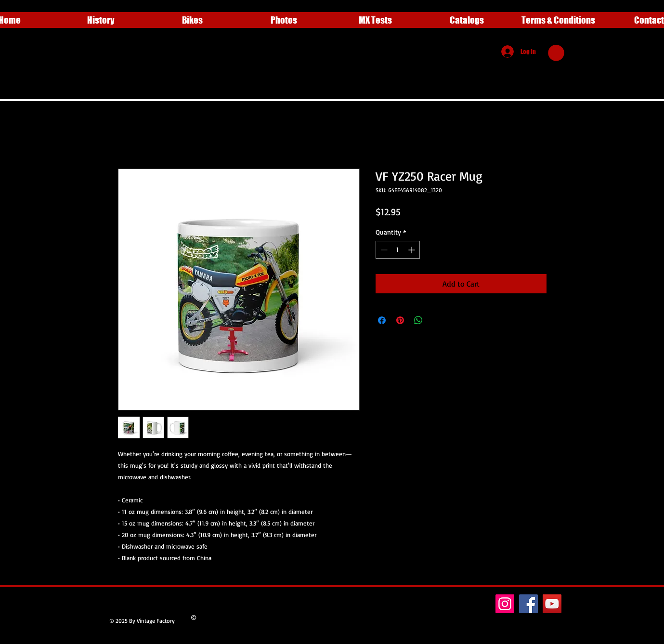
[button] (556, 53)
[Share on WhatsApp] (418, 320)
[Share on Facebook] (382, 320)
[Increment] (412, 250)
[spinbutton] (398, 250)
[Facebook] (528, 604)
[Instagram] (505, 604)
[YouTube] (552, 604)
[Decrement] (383, 250)
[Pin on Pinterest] (400, 320)
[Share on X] (437, 320)
